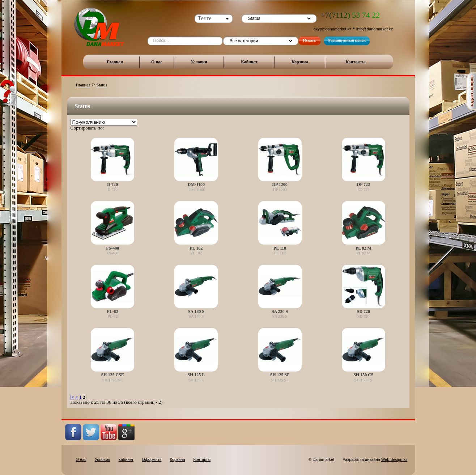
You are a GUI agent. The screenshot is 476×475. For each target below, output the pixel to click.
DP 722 (364, 185)
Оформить (152, 459)
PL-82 (112, 311)
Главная (115, 62)
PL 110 (280, 248)
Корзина (300, 62)
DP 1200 (280, 185)
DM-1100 (196, 185)
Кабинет (249, 62)
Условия (199, 62)
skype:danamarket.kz (333, 29)
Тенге (205, 18)
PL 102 (196, 248)
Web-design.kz (394, 459)
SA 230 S (280, 311)
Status (102, 85)
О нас (157, 62)
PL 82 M (364, 248)
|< (72, 397)
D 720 (112, 185)
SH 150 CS (363, 375)
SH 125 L (196, 375)
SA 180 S (196, 311)
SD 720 (364, 311)
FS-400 (112, 248)
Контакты (355, 62)
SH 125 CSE (112, 375)
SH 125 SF (280, 375)
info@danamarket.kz (375, 29)
